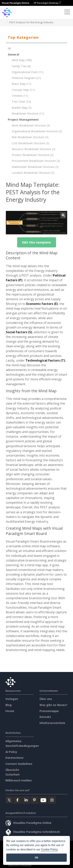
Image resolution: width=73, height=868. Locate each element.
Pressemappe (49, 711)
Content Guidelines (19, 764)
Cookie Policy (49, 850)
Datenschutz (15, 758)
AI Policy (11, 752)
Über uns (46, 699)
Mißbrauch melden (19, 780)
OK (36, 858)
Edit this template (36, 242)
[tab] (36, 38)
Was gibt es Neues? (53, 705)
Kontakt (45, 717)
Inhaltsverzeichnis (52, 723)
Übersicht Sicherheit (20, 865)
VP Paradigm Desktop (47, 3)
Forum (10, 711)
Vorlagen (12, 699)
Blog (9, 705)
